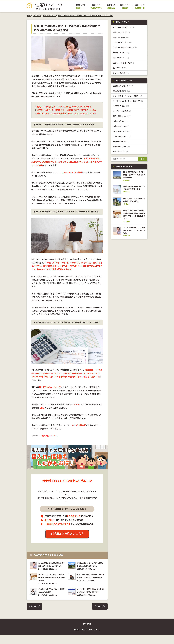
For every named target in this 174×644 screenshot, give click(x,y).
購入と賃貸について (123, 116)
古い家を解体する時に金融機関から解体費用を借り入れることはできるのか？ (52, 569)
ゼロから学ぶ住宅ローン (124, 27)
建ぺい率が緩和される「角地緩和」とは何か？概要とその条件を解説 (134, 175)
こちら (77, 408)
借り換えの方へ (121, 58)
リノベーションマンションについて (128, 101)
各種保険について (122, 147)
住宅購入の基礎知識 (123, 86)
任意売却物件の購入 (122, 142)
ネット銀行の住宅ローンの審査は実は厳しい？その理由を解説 (134, 235)
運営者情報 (87, 634)
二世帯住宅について (122, 137)
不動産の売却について (123, 121)
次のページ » (100, 616)
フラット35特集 (121, 73)
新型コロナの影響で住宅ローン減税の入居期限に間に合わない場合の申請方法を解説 (85, 16)
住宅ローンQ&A (121, 38)
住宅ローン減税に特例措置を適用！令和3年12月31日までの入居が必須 (68, 110)
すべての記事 (37, 16)
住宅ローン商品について (125, 48)
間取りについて (120, 152)
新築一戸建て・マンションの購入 (128, 96)
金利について (120, 68)
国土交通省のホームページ (51, 391)
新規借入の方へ (121, 53)
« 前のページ (35, 616)
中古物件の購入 (121, 106)
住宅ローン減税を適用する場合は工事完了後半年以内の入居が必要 (66, 107)
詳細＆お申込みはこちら (69, 537)
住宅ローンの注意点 (122, 43)
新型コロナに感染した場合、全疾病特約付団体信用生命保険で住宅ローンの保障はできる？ (52, 584)
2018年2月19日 (79, 429)
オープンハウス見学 (122, 111)
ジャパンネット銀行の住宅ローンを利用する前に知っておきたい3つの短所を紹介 (90, 584)
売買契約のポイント (49, 16)
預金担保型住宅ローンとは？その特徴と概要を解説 (134, 190)
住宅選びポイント (122, 91)
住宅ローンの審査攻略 (123, 63)
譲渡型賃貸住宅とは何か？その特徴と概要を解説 (134, 204)
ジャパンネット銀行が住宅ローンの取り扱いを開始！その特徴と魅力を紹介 (91, 598)
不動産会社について (122, 127)
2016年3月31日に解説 (72, 176)
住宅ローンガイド (122, 33)
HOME (29, 16)
